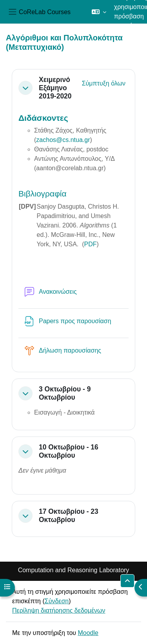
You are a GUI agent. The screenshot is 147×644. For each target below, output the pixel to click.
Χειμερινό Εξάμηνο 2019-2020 (55, 88)
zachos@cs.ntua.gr (63, 140)
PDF (91, 244)
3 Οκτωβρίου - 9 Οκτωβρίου (65, 393)
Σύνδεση (57, 601)
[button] (99, 12)
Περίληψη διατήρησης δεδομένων (59, 610)
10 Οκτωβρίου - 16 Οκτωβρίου (69, 451)
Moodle (88, 633)
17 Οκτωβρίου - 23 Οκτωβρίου (69, 516)
